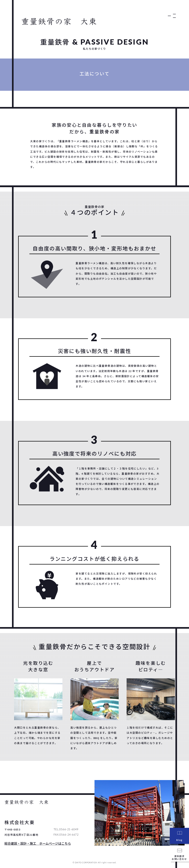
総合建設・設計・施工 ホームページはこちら (38, 843)
